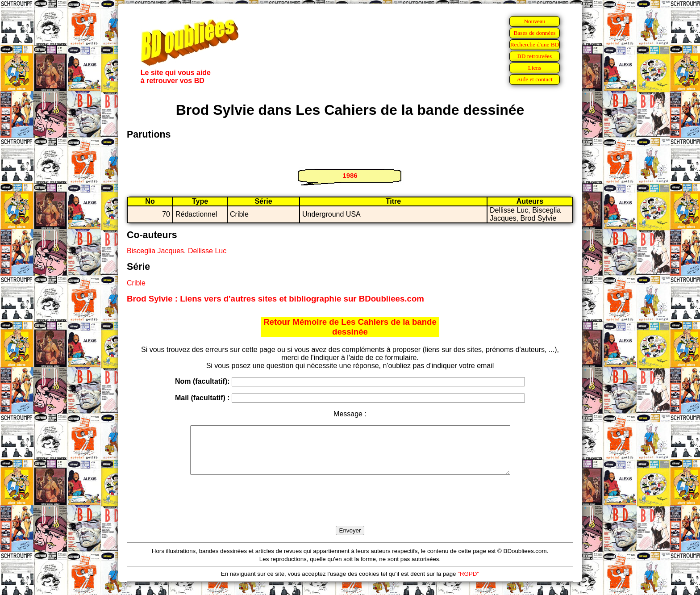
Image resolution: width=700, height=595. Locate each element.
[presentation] (350, 511)
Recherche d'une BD (535, 44)
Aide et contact (535, 79)
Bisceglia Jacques (155, 251)
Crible (136, 283)
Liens (535, 68)
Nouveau (534, 21)
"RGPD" (468, 583)
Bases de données (534, 33)
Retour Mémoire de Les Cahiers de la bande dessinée (350, 327)
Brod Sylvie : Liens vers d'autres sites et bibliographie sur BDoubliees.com (275, 299)
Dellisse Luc (207, 251)
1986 (350, 175)
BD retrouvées (535, 56)
